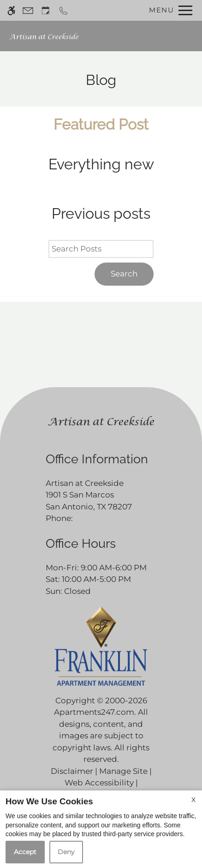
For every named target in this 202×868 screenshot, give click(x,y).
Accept (25, 852)
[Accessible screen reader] (11, 10)
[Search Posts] (101, 249)
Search (124, 274)
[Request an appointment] (46, 10)
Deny (66, 852)
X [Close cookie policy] (193, 800)
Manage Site (123, 771)
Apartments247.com (94, 712)
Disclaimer (72, 771)
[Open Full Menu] (168, 10)
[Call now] (63, 10)
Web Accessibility (99, 783)
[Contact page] (28, 10)
